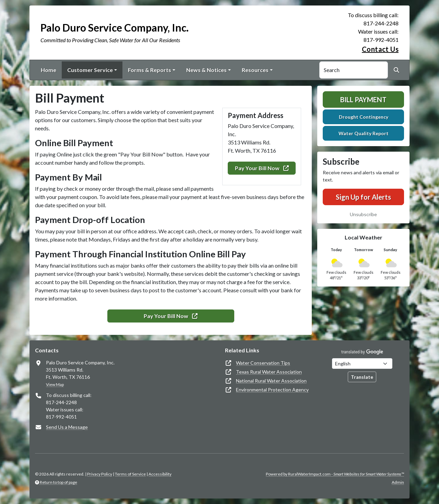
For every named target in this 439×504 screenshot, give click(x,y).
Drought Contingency (364, 117)
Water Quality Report (364, 133)
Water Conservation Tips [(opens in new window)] (263, 363)
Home (49, 70)
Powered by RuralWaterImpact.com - (335, 474)
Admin (398, 482)
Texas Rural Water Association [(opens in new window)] (269, 372)
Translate (362, 377)
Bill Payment (363, 99)
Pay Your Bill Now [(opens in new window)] (262, 168)
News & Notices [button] (206, 70)
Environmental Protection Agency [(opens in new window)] (272, 390)
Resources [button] (255, 70)
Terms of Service (130, 474)
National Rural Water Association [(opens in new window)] (271, 381)
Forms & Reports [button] (150, 70)
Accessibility (160, 474)
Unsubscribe (363, 214)
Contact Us (380, 49)
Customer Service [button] (90, 70)
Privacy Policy (100, 474)
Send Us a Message (67, 427)
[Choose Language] (362, 364)
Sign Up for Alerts (363, 197)
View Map (55, 384)
